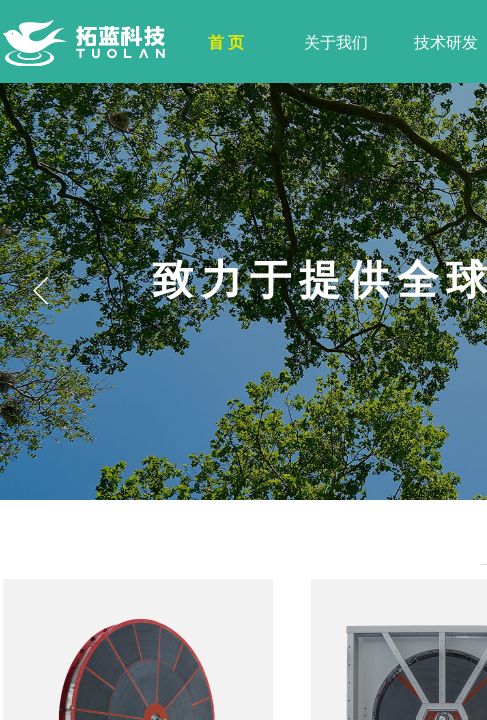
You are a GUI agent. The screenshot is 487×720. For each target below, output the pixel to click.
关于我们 (336, 42)
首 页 (226, 42)
